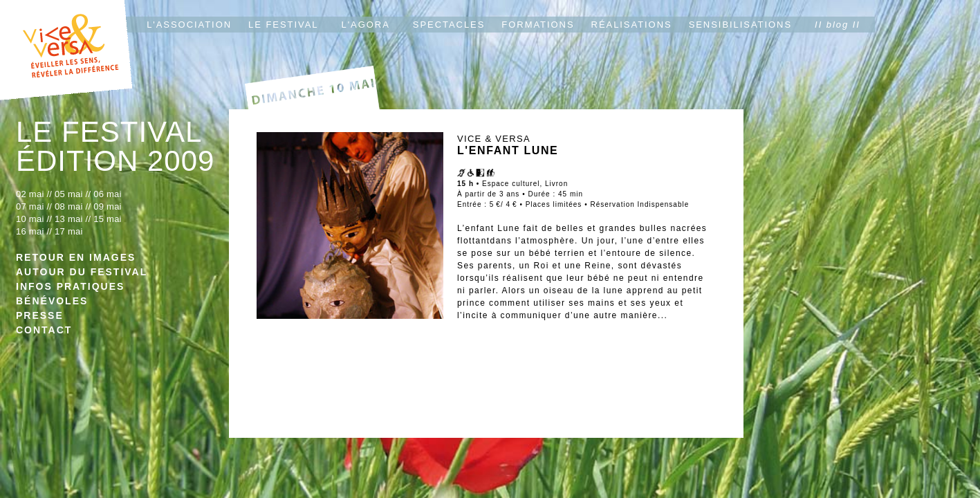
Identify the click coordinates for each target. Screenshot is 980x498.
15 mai (108, 219)
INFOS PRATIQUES (70, 286)
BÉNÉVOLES (52, 301)
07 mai (30, 206)
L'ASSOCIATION (189, 25)
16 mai (30, 231)
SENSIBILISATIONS (740, 25)
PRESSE (40, 315)
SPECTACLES (449, 25)
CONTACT (44, 330)
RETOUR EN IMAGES (76, 257)
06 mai (108, 194)
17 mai (69, 231)
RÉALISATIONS (632, 25)
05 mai (70, 194)
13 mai (69, 219)
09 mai (108, 206)
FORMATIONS (538, 25)
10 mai (30, 219)
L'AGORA (366, 25)
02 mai (30, 194)
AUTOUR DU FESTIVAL (82, 272)
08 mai (69, 206)
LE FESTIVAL (283, 25)
